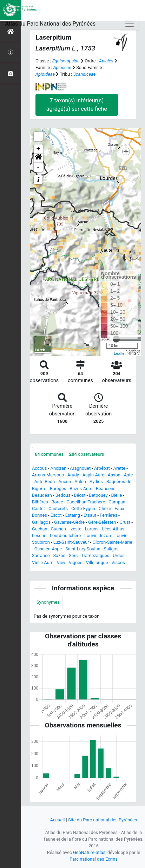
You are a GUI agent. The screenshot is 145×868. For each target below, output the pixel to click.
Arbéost (102, 468)
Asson (114, 475)
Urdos (119, 555)
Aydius (96, 482)
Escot (56, 515)
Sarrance (41, 555)
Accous (39, 468)
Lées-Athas (113, 529)
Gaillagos (41, 522)
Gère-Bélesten (102, 522)
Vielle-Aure (43, 562)
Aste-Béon (45, 482)
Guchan (40, 529)
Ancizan (59, 468)
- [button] (38, 167)
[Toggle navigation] (130, 24)
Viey (61, 562)
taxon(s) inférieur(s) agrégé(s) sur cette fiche (77, 105)
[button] (38, 158)
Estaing (73, 515)
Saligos (111, 549)
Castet (38, 508)
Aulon (80, 482)
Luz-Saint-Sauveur (71, 542)
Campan (117, 502)
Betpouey (98, 495)
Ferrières (108, 515)
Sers (73, 555)
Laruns (92, 529)
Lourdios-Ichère (65, 535)
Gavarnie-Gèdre (69, 522)
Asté (128, 475)
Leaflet (120, 353)
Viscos (118, 562)
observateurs (87, 454)
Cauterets (58, 508)
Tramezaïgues (95, 555)
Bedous (63, 495)
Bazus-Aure (81, 489)
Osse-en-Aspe (48, 549)
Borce (57, 502)
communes (49, 454)
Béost (80, 495)
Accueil (58, 820)
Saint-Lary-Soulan (83, 549)
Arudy (73, 475)
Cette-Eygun (83, 508)
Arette (120, 468)
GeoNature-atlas (89, 852)
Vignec (76, 562)
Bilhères (40, 502)
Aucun (65, 482)
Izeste (75, 529)
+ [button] (38, 149)
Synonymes (48, 602)
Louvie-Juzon (98, 535)
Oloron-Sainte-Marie (113, 542)
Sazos (59, 555)
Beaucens (106, 489)
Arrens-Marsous (48, 475)
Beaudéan (42, 495)
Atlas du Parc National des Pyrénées (51, 24)
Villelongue (97, 562)
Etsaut (90, 515)
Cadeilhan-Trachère (86, 502)
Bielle (116, 495)
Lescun (39, 535)
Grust (125, 522)
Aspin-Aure (93, 475)
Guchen (58, 529)
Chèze (105, 508)
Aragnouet (80, 468)
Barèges (58, 489)
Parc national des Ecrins (94, 859)
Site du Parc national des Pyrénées (103, 820)
